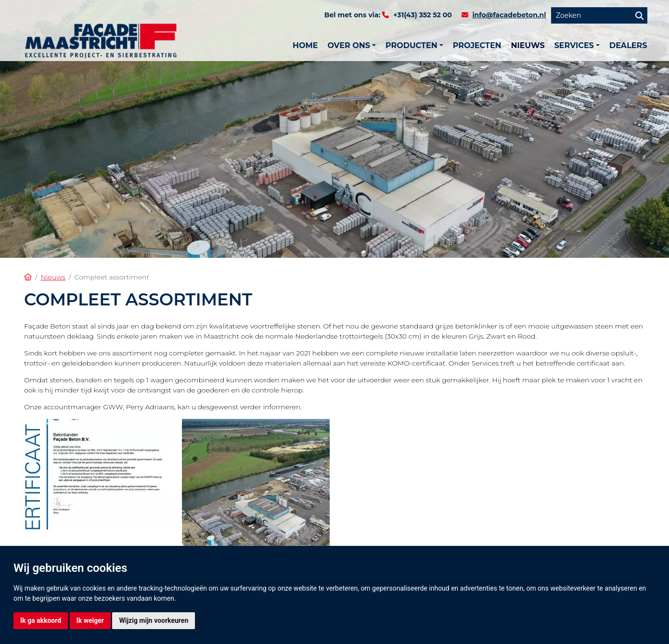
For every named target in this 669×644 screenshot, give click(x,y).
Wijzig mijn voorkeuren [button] (154, 620)
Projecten (477, 45)
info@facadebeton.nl (509, 15)
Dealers (628, 45)
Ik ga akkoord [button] (41, 620)
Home (305, 45)
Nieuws (528, 45)
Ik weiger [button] (90, 620)
